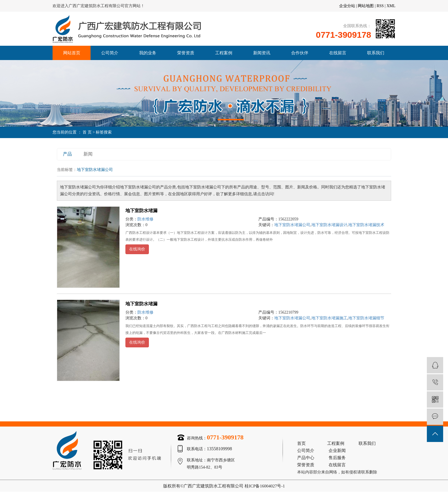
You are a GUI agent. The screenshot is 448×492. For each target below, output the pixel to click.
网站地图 (366, 6)
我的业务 (148, 53)
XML (391, 6)
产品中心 (306, 458)
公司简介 (110, 53)
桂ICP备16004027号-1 (265, 486)
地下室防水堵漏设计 (329, 225)
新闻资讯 (262, 53)
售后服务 (337, 458)
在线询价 (137, 249)
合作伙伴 (300, 53)
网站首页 (72, 53)
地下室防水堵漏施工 (329, 318)
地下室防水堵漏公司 (292, 225)
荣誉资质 (186, 53)
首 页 (87, 132)
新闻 (88, 154)
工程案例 (224, 53)
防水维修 (145, 219)
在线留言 (338, 53)
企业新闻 (337, 451)
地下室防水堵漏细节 (366, 318)
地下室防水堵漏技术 (366, 225)
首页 (301, 443)
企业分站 (347, 6)
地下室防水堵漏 (141, 211)
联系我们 (376, 53)
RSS (380, 6)
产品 (67, 154)
